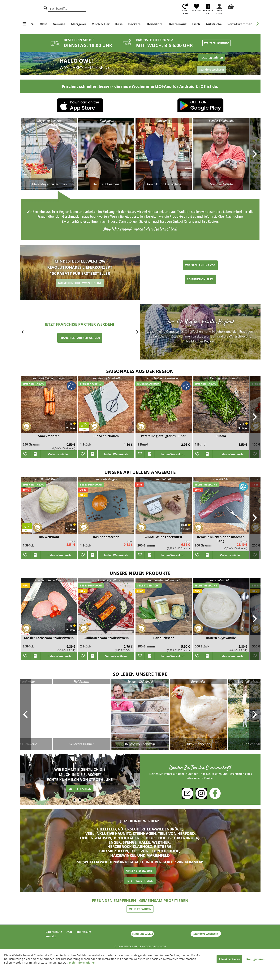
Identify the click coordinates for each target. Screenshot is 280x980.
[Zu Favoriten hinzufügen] (25, 454)
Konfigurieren (255, 959)
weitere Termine (217, 43)
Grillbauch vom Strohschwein (106, 638)
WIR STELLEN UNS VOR (200, 265)
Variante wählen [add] (59, 454)
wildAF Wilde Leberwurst (164, 537)
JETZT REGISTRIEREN (140, 881)
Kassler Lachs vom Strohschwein (49, 638)
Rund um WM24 (142, 934)
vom (49, 378)
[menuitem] (231, 6)
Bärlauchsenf (164, 638)
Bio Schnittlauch (106, 436)
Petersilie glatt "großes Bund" (164, 436)
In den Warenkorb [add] (116, 454)
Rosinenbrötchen (106, 537)
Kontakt (51, 936)
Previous (25, 714)
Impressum (84, 932)
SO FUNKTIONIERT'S (200, 279)
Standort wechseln (206, 934)
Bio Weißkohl (49, 537)
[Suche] (45, 7)
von (106, 378)
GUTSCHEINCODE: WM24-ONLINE (80, 283)
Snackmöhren (49, 436)
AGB (69, 932)
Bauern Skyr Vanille (221, 638)
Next (255, 714)
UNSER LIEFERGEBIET (140, 871)
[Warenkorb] (231, 6)
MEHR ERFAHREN (64, 789)
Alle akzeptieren (229, 959)
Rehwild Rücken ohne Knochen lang (221, 539)
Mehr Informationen (82, 963)
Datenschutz (54, 932)
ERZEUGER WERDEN (64, 341)
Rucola (221, 436)
